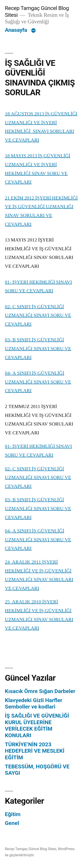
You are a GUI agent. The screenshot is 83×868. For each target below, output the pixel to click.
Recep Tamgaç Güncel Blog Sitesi (31, 849)
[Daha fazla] (33, 31)
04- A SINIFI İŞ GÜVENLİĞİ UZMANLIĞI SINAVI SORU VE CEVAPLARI (38, 382)
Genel (12, 823)
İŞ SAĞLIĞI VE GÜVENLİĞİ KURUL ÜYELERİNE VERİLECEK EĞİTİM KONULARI (37, 726)
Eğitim (13, 814)
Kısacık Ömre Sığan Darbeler (40, 691)
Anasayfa (16, 30)
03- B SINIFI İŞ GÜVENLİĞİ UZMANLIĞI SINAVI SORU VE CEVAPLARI (38, 349)
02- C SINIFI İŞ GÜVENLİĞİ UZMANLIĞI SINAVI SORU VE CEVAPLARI (38, 315)
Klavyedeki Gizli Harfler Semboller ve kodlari (34, 704)
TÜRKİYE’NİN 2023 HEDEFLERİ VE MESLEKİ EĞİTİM (35, 751)
